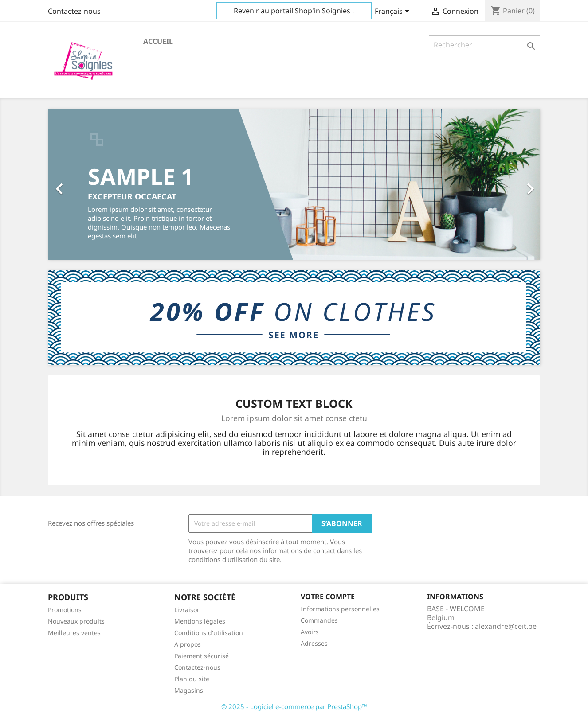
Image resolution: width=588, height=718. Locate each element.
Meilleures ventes (74, 633)
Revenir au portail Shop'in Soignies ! (294, 11)
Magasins (189, 690)
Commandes (319, 620)
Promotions (65, 610)
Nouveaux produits (76, 621)
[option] (294, 184)
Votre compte (328, 597)
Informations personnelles (340, 609)
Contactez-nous (74, 11)
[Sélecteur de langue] (394, 12)
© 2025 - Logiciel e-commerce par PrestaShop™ (294, 706)
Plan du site (192, 679)
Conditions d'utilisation (209, 633)
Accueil (158, 41)
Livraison (188, 610)
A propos (188, 644)
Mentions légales (200, 621)
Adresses (314, 643)
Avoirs (310, 632)
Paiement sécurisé (202, 656)
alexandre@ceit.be (506, 626)
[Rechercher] (484, 45)
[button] (85, 184)
